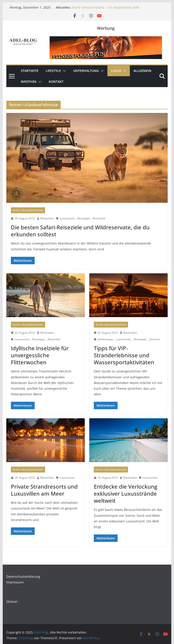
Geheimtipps (105, 339)
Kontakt (56, 82)
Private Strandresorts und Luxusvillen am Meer (44, 490)
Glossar (12, 601)
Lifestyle (53, 71)
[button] (63, 71)
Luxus (116, 71)
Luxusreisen (67, 218)
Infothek (29, 82)
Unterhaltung (86, 71)
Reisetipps (84, 218)
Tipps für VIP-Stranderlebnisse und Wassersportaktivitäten (124, 355)
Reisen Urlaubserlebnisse (28, 210)
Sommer (155, 339)
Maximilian (47, 218)
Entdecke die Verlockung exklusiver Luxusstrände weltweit (126, 493)
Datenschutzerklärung (23, 577)
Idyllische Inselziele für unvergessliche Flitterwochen (40, 355)
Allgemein (142, 71)
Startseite (30, 71)
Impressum (15, 582)
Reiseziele (99, 218)
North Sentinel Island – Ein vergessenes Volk (105, 7)
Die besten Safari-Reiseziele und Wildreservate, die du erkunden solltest (80, 231)
